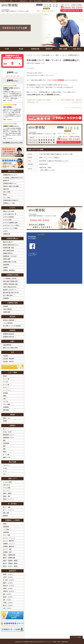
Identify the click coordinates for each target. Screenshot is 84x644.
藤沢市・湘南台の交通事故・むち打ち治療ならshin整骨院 (43, 1)
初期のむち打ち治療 (8, 211)
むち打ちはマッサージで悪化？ (11, 225)
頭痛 (4, 449)
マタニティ (6, 466)
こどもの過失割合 (8, 323)
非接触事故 (6, 298)
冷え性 (5, 468)
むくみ (5, 471)
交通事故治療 (7, 234)
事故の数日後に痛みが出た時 (11, 293)
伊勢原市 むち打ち (8, 591)
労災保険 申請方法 (8, 362)
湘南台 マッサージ (8, 499)
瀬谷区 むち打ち (8, 597)
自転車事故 (6, 532)
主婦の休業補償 (7, 309)
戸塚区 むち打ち (8, 603)
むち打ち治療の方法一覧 (10, 214)
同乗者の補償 (7, 259)
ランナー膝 (6, 379)
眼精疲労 (5, 516)
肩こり (5, 429)
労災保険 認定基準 (8, 359)
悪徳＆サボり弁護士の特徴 (10, 348)
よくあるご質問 (7, 482)
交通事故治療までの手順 (10, 262)
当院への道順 (7, 192)
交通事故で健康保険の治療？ (11, 284)
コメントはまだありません (74, 108)
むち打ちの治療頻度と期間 (10, 223)
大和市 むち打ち (8, 577)
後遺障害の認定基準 (8, 334)
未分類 (38, 55)
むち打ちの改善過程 (8, 217)
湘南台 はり (7, 418)
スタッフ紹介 (7, 198)
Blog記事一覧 (31, 55)
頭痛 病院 (6, 513)
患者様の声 (6, 181)
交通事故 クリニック (9, 544)
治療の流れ (6, 189)
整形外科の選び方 (8, 242)
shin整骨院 (26, 642)
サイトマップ (7, 491)
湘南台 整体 (7, 496)
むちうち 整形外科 (8, 541)
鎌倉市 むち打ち (8, 583)
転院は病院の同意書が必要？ (11, 281)
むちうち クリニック (9, 538)
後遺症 (5, 524)
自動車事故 (6, 527)
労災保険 (5, 356)
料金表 (5, 195)
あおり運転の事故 (8, 295)
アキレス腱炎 (7, 404)
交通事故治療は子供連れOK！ (11, 200)
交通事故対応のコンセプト (10, 175)
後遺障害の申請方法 (8, 337)
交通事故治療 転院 (8, 248)
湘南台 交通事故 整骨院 (10, 561)
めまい (5, 474)
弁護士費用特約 (7, 345)
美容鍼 (5, 421)
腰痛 (4, 440)
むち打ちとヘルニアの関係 (10, 228)
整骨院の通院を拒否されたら (11, 245)
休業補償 (5, 306)
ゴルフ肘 (5, 402)
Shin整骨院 (41, 234)
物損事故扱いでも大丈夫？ (10, 256)
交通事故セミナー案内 (9, 203)
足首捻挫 (5, 393)
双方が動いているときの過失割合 (12, 326)
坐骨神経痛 (6, 443)
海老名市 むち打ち (8, 586)
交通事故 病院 (7, 552)
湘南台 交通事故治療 (9, 555)
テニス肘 (5, 382)
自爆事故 (5, 267)
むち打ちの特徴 (7, 220)
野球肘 (5, 376)
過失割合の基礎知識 (8, 320)
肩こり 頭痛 (7, 507)
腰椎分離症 (6, 410)
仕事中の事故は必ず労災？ (10, 287)
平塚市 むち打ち (8, 588)
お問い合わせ (7, 485)
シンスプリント (7, 390)
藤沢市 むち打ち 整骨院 (10, 566)
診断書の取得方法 (8, 253)
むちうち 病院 (7, 549)
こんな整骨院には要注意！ (10, 278)
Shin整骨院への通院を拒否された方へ (13, 178)
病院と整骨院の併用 (8, 251)
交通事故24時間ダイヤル (10, 183)
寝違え (5, 452)
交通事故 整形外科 (8, 546)
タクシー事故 (7, 535)
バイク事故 (6, 529)
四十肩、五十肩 (7, 432)
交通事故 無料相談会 (9, 270)
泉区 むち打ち (7, 594)
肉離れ (5, 396)
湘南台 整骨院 (7, 493)
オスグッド (6, 387)
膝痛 (4, 446)
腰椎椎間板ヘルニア (8, 435)
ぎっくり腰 (6, 455)
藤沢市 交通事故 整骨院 (10, 563)
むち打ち (5, 231)
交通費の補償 (7, 312)
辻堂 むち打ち (7, 608)
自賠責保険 (6, 265)
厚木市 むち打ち (8, 605)
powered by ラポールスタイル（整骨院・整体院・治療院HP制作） (54, 642)
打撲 (4, 399)
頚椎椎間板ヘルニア (8, 438)
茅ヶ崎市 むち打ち (8, 580)
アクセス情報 (7, 488)
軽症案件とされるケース (10, 290)
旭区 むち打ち (7, 600)
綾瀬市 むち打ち (8, 574)
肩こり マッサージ (8, 510)
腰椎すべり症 (7, 457)
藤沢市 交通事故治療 (9, 558)
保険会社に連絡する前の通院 (11, 186)
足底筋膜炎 (6, 407)
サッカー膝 (6, 385)
